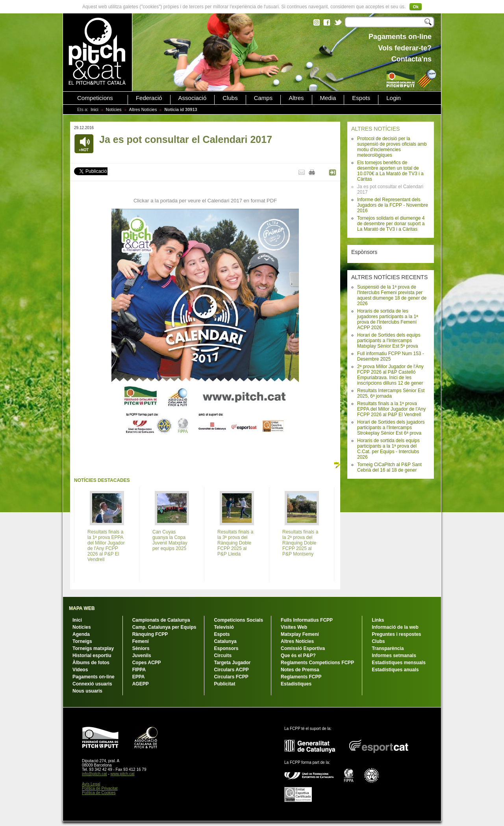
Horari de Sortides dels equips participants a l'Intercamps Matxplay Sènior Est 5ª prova (389, 341)
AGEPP (141, 684)
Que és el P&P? (298, 656)
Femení (141, 641)
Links (378, 620)
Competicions (95, 98)
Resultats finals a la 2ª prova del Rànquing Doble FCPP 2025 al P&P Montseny (300, 543)
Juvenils (142, 656)
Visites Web (294, 627)
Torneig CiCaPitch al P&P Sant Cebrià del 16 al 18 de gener (389, 467)
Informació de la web (395, 627)
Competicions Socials (238, 620)
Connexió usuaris (92, 684)
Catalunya (225, 641)
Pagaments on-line (94, 677)
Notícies (114, 109)
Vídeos (80, 670)
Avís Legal (91, 784)
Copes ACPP (147, 663)
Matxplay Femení (300, 634)
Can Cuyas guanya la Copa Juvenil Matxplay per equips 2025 (170, 540)
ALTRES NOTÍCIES (375, 129)
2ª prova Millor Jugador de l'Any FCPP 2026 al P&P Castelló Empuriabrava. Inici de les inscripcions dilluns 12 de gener (390, 375)
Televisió (224, 627)
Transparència (388, 648)
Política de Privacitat (100, 788)
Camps (263, 98)
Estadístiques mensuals (399, 663)
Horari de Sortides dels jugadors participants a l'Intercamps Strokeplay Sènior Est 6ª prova (391, 428)
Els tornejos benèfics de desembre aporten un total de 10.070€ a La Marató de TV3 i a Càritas (390, 171)
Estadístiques (296, 684)
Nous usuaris (87, 691)
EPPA (139, 677)
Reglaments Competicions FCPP (317, 663)
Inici (94, 109)
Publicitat (224, 684)
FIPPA (139, 670)
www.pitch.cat (122, 774)
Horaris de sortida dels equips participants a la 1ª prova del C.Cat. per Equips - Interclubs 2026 (388, 449)
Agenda (81, 634)
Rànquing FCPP (150, 634)
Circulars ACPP (231, 670)
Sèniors (141, 648)
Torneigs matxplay (93, 648)
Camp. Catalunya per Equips (164, 627)
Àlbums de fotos (91, 663)
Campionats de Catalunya (161, 620)
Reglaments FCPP (301, 677)
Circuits (223, 656)
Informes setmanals (394, 656)
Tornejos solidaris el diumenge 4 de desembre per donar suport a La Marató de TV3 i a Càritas (391, 224)
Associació (193, 98)
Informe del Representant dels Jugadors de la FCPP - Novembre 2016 (393, 205)
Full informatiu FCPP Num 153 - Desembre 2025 (391, 356)
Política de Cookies (99, 793)
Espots (361, 98)
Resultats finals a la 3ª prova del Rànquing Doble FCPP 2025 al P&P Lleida (235, 543)
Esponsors (226, 648)
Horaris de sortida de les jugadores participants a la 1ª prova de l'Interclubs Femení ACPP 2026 (388, 319)
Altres (296, 98)
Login (394, 98)
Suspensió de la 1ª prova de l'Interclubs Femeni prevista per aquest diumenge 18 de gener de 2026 (392, 295)
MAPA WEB (82, 608)
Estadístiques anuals (395, 670)
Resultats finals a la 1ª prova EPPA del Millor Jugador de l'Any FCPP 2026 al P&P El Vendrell (391, 409)
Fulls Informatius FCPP (307, 620)
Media (328, 98)
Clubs (230, 98)
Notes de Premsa (300, 670)
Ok (416, 7)
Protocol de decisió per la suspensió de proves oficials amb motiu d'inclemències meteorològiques (392, 147)
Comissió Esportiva (303, 648)
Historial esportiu (92, 656)
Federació (149, 98)
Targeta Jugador (232, 663)
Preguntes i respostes (396, 634)
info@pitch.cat (94, 774)
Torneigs (82, 641)
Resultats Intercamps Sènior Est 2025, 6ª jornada (391, 393)
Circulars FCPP (231, 677)
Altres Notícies (143, 109)
